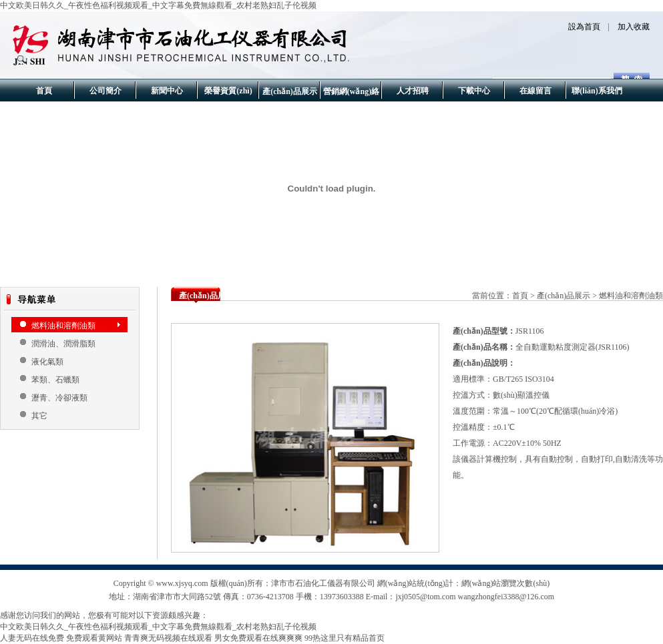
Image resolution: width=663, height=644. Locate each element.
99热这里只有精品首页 (345, 638)
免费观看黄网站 (94, 638)
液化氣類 (47, 362)
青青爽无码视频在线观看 (168, 638)
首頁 (44, 91)
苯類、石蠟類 (55, 380)
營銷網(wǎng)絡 (351, 91)
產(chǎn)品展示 (290, 91)
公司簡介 (105, 91)
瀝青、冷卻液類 (59, 398)
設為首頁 (584, 27)
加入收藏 (634, 27)
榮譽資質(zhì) (228, 91)
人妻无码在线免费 (32, 638)
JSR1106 (530, 331)
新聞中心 (167, 91)
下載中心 (474, 91)
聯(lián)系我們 (597, 91)
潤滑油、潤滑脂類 (63, 344)
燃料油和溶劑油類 (63, 326)
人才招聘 (413, 91)
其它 (39, 416)
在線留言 (535, 91)
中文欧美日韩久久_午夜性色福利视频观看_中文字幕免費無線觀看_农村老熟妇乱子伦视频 (158, 5)
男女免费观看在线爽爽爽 (258, 638)
